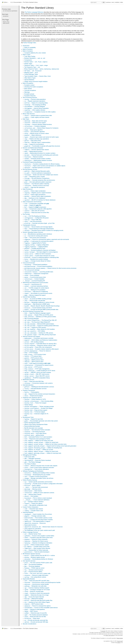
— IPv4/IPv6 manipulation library (37, 378)
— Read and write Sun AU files (35, 617)
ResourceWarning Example (32, 426)
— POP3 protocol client (33, 358)
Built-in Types (27, 55)
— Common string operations (35, 99)
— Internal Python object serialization (38, 196)
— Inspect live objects (33, 503)
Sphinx (119, 643)
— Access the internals (34, 597)
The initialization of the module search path (40, 530)
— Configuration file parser (36, 218)
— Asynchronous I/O (33, 284)
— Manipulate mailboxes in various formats (39, 302)
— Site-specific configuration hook (36, 505)
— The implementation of (37, 521)
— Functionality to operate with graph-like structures (42, 146)
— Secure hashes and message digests (38, 227)
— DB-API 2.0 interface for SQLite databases (40, 200)
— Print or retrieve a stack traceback (38, 498)
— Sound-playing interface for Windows (39, 559)
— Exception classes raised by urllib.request (41, 349)
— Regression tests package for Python (37, 439)
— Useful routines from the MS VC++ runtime (40, 555)
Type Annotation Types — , (38, 76)
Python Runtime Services (30, 480)
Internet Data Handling (29, 297)
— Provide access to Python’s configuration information (43, 484)
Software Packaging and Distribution (33, 471)
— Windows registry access (35, 557)
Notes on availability (30, 48)
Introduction (26, 46)
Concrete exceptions (30, 90)
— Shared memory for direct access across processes (50, 268)
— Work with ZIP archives (34, 211)
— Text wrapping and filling (35, 105)
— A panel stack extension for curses (39, 256)
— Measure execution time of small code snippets (41, 466)
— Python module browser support (37, 545)
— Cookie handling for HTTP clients (40, 371)
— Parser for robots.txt (37, 351)
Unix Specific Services (29, 561)
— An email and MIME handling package (38, 299)
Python (5, 2)
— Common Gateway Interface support (37, 588)
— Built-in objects (32, 485)
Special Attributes (29, 80)
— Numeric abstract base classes (37, 150)
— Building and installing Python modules (40, 473)
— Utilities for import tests (41, 451)
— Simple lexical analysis (34, 396)
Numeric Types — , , (36, 62)
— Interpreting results (35, 177)
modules (117, 2)
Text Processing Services (30, 97)
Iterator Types (28, 64)
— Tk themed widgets (35, 412)
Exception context (29, 85)
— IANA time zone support (35, 123)
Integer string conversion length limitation (36, 82)
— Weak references (33, 135)
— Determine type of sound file (35, 613)
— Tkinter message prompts (39, 406)
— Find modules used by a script (38, 518)
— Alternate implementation (37, 142)
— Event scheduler (32, 275)
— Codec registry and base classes (37, 117)
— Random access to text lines (37, 186)
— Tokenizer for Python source (36, 541)
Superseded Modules (29, 579)
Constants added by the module (35, 53)
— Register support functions (38, 193)
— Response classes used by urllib (40, 345)
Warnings (27, 92)
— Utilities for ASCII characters (38, 254)
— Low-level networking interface (36, 286)
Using (33, 529)
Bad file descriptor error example (34, 428)
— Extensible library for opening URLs (40, 344)
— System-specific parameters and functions (38, 482)
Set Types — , (33, 71)
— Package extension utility (35, 516)
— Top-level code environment (36, 487)
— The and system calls (37, 573)
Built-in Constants (28, 51)
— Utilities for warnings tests (43, 453)
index (122, 2)
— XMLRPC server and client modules (38, 372)
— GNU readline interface (35, 110)
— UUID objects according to (37, 363)
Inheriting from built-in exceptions (34, 87)
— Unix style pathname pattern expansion (38, 182)
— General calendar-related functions (38, 124)
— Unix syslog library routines (35, 577)
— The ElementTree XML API (40, 320)
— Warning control (33, 489)
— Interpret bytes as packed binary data (38, 115)
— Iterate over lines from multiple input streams (41, 175)
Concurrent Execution (29, 263)
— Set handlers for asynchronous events (38, 293)
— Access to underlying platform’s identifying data (42, 257)
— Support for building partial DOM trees (41, 326)
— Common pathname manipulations (38, 173)
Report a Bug (6, 22)
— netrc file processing (33, 221)
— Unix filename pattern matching (37, 184)
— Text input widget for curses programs (41, 252)
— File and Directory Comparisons (37, 178)
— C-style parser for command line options (39, 241)
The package (32, 270)
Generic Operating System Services (33, 232)
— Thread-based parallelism (36, 265)
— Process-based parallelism (38, 266)
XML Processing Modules (32, 318)
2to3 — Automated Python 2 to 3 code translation (38, 437)
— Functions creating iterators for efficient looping (42, 164)
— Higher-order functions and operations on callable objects (45, 166)
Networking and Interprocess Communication (35, 283)
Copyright (103, 631)
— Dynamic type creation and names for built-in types (41, 137)
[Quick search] (96, 2)
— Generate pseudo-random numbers (38, 159)
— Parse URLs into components (38, 347)
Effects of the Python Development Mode (36, 424)
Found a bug (120, 641)
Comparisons (28, 60)
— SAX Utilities (35, 331)
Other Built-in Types (30, 78)
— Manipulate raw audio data (35, 586)
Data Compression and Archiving (32, 202)
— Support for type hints (34, 419)
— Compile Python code (34, 511)
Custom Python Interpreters (31, 507)
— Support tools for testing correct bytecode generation (50, 446)
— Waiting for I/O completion (35, 290)
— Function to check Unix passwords (37, 593)
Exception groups (29, 94)
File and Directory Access (30, 169)
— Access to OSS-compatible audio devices (41, 608)
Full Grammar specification (10, 11)
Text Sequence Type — (32, 67)
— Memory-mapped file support (35, 295)
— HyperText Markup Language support (37, 313)
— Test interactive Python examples (37, 430)
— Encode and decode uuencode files (36, 620)
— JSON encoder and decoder (35, 301)
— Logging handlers (36, 247)
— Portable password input (35, 248)
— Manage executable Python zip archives (39, 478)
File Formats (26, 214)
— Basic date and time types (36, 121)
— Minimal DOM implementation (39, 324)
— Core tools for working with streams (36, 236)
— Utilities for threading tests (43, 448)
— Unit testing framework (35, 432)
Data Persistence (28, 189)
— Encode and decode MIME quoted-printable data (41, 310)
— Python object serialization (35, 191)
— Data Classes (33, 491)
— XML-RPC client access (37, 374)
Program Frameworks (29, 390)
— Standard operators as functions (37, 168)
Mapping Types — (31, 73)
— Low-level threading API (35, 281)
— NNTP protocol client (34, 604)
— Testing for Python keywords (36, 539)
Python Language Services (30, 532)
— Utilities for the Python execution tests (45, 444)
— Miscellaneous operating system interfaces (38, 234)
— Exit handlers (31, 496)
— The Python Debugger (33, 462)
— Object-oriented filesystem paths (37, 171)
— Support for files (33, 205)
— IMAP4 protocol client (34, 360)
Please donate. (120, 638)
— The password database (33, 564)
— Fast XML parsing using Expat (40, 335)
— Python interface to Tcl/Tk (35, 399)
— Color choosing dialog (39, 401)
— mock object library (35, 433)
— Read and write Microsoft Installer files (38, 600)
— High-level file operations (35, 187)
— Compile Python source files (37, 547)
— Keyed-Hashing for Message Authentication (39, 229)
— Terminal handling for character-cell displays (40, 250)
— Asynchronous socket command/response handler (42, 582)
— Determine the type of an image (36, 595)
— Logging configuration (37, 245)
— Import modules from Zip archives (38, 514)
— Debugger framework (32, 459)
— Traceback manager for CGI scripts (37, 590)
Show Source (6, 23)
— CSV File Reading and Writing (35, 216)
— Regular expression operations (35, 101)
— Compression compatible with (37, 204)
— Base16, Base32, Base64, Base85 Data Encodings (42, 306)
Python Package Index (30, 43)
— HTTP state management (37, 369)
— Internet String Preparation (36, 108)
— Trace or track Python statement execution (39, 468)
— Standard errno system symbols (36, 259)
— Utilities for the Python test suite (39, 441)
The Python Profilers (30, 464)
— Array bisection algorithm (35, 132)
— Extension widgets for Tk (36, 414)
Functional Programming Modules (32, 162)
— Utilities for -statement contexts (39, 493)
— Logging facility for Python (35, 243)
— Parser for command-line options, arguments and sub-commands (47, 239)
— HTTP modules (31, 353)
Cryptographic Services (29, 225)
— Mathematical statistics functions (38, 160)
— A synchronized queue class (35, 277)
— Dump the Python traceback (38, 460)
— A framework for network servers (39, 365)
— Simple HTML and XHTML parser (39, 315)
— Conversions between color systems (38, 383)
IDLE (26, 415)
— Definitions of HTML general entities (40, 317)
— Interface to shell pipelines (35, 609)
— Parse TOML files (33, 220)
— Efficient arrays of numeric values (37, 133)
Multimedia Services (28, 380)
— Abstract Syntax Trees (33, 534)
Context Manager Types (31, 74)
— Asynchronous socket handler (37, 584)
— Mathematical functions (33, 151)
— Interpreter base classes (34, 509)
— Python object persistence (35, 195)
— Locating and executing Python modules (39, 520)
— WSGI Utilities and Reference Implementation (41, 340)
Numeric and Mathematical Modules (33, 148)
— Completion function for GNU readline (40, 112)
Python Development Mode (32, 423)
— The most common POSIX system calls (38, 563)
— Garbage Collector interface (34, 502)
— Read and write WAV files (34, 381)
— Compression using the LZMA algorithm (38, 209)
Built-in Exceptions (28, 83)
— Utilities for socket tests (41, 442)
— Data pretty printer (33, 141)
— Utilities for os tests (39, 450)
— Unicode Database (35, 106)
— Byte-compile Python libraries (37, 548)
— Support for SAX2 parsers (35, 327)
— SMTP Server (31, 611)
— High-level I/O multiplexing (36, 292)
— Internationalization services (35, 389)
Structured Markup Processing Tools (33, 311)
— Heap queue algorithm (33, 130)
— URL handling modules (34, 342)
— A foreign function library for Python (37, 261)
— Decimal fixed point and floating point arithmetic (41, 155)
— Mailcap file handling (34, 599)
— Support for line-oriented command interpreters (40, 394)
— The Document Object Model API (37, 322)
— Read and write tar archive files (37, 213)
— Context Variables (34, 279)
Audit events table (29, 457)
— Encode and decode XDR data (36, 622)
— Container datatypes (35, 126)
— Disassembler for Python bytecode (36, 550)
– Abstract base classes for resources (43, 527)
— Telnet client (32, 618)
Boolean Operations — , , (35, 58)
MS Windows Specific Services (31, 554)
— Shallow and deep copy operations (37, 139)
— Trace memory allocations (37, 469)
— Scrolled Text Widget (38, 408)
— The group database (32, 566)
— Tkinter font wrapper (35, 403)
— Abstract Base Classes (33, 494)
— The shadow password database (36, 615)
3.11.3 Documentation (16, 2)
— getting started (34, 435)
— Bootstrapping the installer (37, 475)
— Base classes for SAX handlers (40, 329)
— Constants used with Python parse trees (38, 538)
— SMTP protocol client (34, 362)
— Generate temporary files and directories (40, 180)
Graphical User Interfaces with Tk (32, 398)
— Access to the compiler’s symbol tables (39, 536)
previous (108, 2)
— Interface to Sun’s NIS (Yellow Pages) (37, 602)
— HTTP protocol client (35, 354)
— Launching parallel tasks (39, 272)
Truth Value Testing (30, 56)
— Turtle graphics (32, 392)
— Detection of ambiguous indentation (38, 543)
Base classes (28, 89)
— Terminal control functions (34, 570)
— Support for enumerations (34, 144)
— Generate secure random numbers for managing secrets (44, 230)
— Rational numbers (34, 157)
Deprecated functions (30, 525)
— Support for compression (35, 207)
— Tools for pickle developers (37, 552)
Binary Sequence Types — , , (42, 69)
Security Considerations (29, 624)
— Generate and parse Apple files (39, 223)
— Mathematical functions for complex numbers (40, 153)
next (113, 2)
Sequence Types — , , (36, 65)
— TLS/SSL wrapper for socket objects (37, 288)
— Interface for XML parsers (39, 333)
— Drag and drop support (36, 410)
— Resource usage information (36, 575)
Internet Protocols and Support (31, 336)
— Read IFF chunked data (34, 591)
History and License (110, 635)
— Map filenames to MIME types (37, 304)
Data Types (26, 119)
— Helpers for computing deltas (36, 103)
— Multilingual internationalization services (39, 387)
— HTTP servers (33, 367)
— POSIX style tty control (34, 568)
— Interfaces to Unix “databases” (35, 198)
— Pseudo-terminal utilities (33, 572)
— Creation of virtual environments (36, 476)
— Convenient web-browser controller (39, 338)
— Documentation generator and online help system (41, 421)
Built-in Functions (28, 49)
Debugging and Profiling (30, 455)
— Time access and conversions (35, 238)
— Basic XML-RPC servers (37, 376)
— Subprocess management (36, 274)
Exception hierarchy (30, 96)
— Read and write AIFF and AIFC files (37, 581)
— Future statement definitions (37, 500)
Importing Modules (28, 512)
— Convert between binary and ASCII (38, 308)
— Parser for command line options (37, 606)
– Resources (35, 523)
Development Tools (28, 417)
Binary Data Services (29, 114)
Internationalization (28, 385)
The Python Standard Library (30, 2)
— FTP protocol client (33, 356)
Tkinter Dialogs (29, 405)
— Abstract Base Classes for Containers (41, 128)
